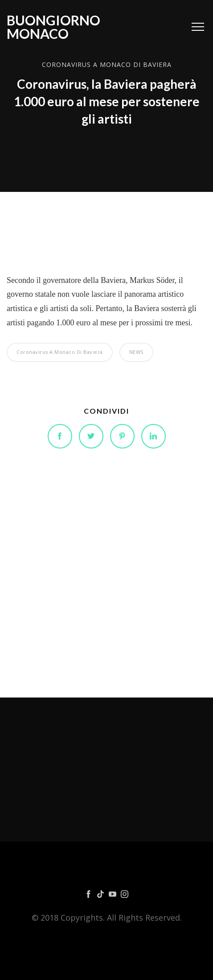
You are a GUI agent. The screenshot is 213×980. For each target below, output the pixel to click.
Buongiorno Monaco (53, 27)
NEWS (136, 352)
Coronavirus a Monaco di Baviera (107, 65)
